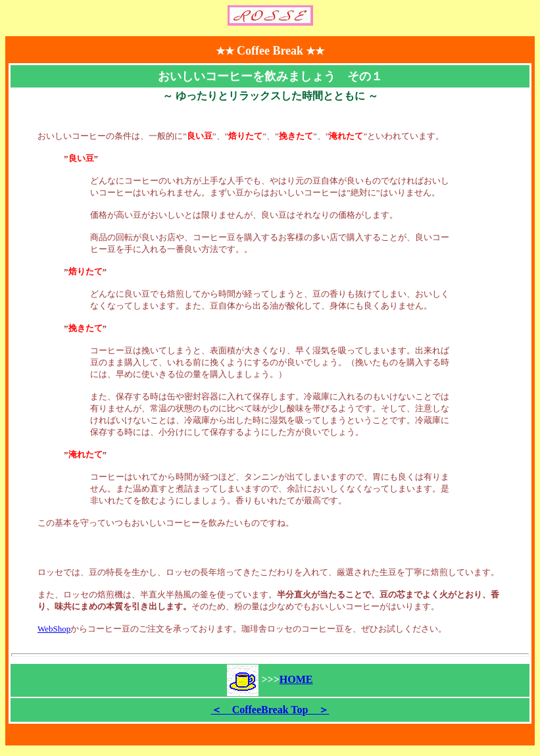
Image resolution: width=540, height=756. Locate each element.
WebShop (54, 629)
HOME (296, 679)
